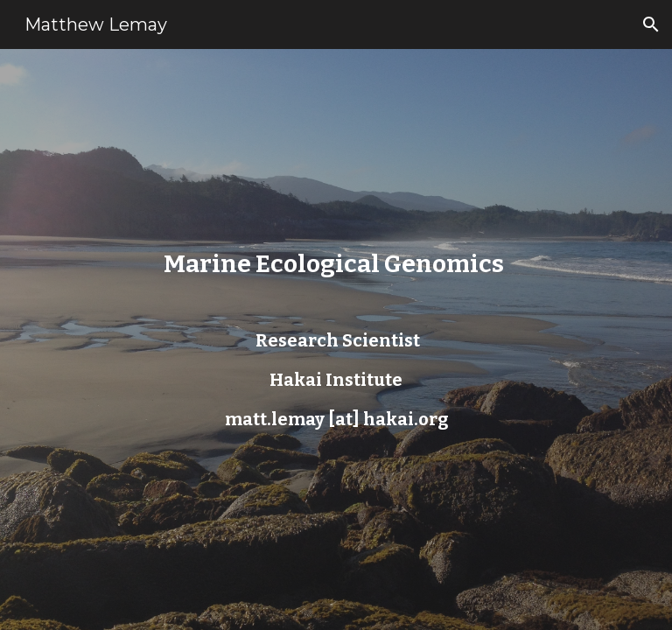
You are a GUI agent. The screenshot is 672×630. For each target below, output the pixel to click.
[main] (336, 339)
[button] (651, 24)
